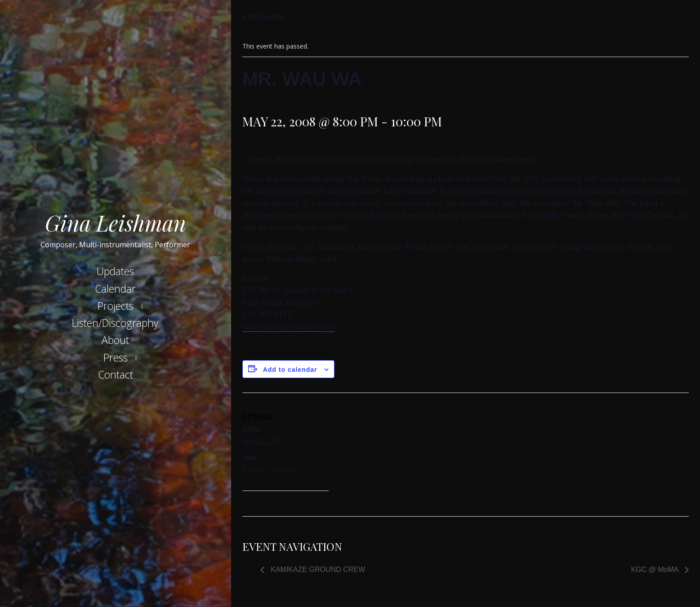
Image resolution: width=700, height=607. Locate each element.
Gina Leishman (116, 223)
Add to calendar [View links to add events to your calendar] (290, 370)
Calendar (115, 289)
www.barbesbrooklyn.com (288, 327)
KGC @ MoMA (655, 569)
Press (116, 357)
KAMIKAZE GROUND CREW (317, 569)
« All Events (263, 17)
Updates (115, 271)
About (115, 340)
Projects (116, 306)
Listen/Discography (115, 323)
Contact (116, 375)
